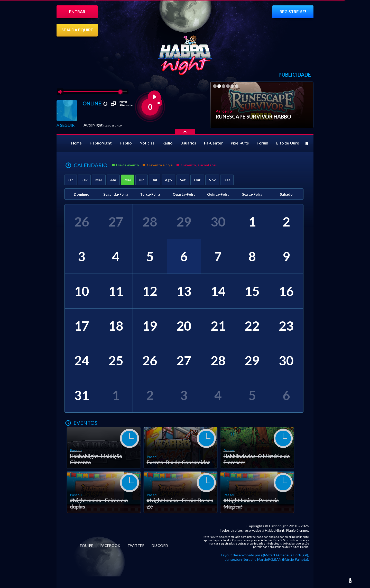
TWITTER (136, 545)
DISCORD (160, 545)
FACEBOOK (110, 545)
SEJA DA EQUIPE (77, 30)
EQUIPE (87, 545)
